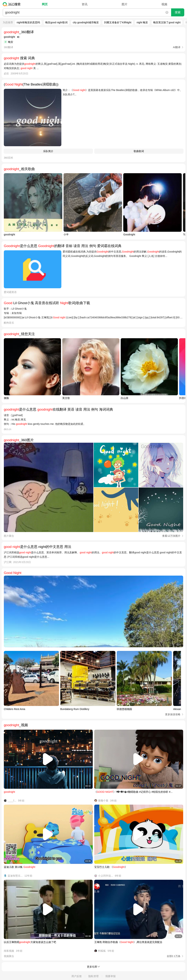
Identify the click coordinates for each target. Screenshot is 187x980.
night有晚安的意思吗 (28, 22)
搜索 (178, 12)
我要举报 (110, 976)
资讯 (85, 4)
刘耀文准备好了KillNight (118, 22)
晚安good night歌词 (56, 22)
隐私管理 (93, 976)
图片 (125, 4)
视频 (164, 4)
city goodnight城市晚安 (86, 22)
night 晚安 (142, 22)
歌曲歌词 (139, 151)
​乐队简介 (48, 151)
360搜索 (13, 4)
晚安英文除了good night (167, 22)
